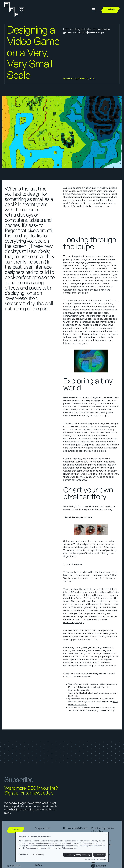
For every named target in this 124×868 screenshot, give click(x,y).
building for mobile (108, 636)
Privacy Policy (38, 854)
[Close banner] (107, 833)
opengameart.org (76, 699)
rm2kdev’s (73, 707)
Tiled (70, 684)
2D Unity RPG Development (89, 707)
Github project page (74, 622)
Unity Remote (101, 578)
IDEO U (39, 865)
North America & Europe (75, 828)
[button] (94, 10)
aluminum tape (95, 541)
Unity (72, 575)
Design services (43, 828)
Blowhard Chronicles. (77, 705)
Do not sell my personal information (103, 830)
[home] (14, 10)
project (100, 575)
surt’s (115, 702)
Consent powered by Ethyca (95, 859)
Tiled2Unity (73, 693)
